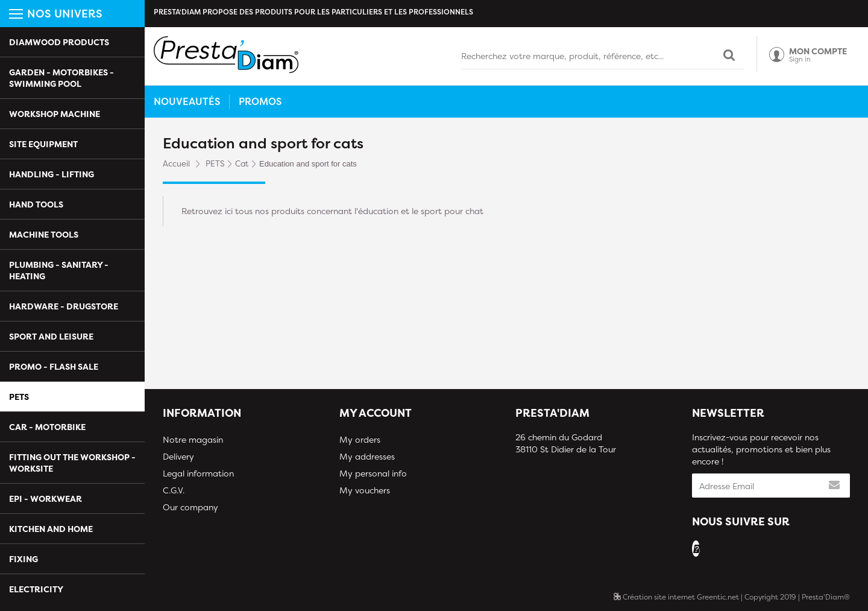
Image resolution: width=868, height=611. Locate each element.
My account (376, 413)
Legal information (198, 473)
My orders (360, 439)
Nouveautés (187, 101)
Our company (190, 507)
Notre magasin (193, 439)
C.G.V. (174, 490)
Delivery (178, 456)
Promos (260, 101)
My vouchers (365, 490)
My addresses (367, 456)
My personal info (373, 473)
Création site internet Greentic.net (676, 597)
